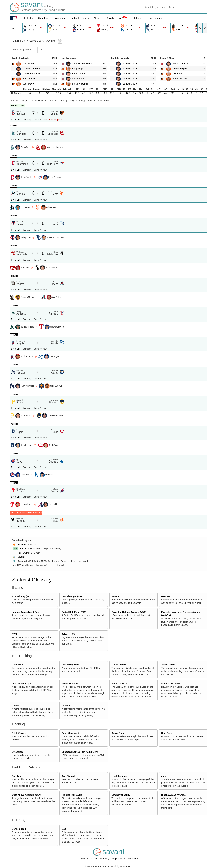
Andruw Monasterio (82, 64)
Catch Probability (121, 795)
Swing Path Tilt (120, 684)
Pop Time (17, 776)
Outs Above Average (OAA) (26, 795)
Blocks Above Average (173, 795)
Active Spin (118, 733)
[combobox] (175, 7)
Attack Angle (168, 665)
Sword (21, 557)
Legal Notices (119, 859)
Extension (17, 752)
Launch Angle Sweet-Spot (26, 612)
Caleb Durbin (79, 74)
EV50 (15, 634)
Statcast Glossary (32, 580)
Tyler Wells (179, 74)
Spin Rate (166, 733)
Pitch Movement (70, 733)
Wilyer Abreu (79, 79)
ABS (123, 18)
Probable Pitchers (80, 18)
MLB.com (133, 859)
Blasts (15, 706)
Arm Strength (69, 776)
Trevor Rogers (180, 69)
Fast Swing (24, 553)
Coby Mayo (28, 64)
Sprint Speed (19, 829)
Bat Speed (17, 665)
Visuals (110, 18)
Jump (164, 776)
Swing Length (119, 665)
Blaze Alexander (80, 84)
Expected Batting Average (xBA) (129, 612)
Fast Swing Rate (70, 665)
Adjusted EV (68, 634)
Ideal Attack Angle (22, 684)
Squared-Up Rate (170, 684)
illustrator (28, 18)
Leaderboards (155, 18)
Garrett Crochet (131, 64)
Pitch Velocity (19, 733)
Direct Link (16, 120)
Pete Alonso (29, 79)
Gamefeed (43, 18)
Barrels (115, 596)
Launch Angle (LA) (72, 596)
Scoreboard (60, 18)
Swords (66, 706)
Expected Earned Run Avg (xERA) (80, 752)
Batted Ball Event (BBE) (74, 612)
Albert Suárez (180, 79)
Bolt (64, 829)
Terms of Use (86, 859)
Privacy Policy (103, 859)
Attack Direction (70, 684)
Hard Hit (22, 545)
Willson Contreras (31, 69)
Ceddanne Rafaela (32, 74)
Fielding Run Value (72, 795)
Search (98, 18)
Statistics (138, 18)
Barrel (23, 549)
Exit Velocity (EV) (21, 596)
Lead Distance (119, 776)
